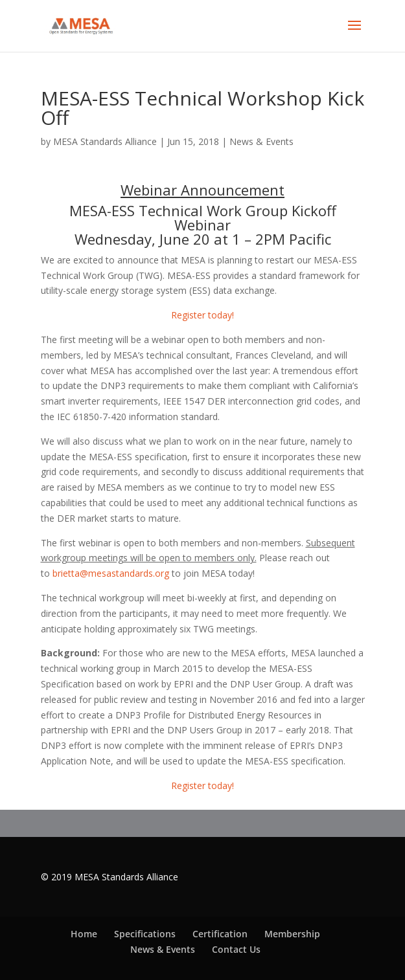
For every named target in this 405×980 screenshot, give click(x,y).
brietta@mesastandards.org (111, 573)
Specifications (145, 934)
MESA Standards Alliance (105, 141)
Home (84, 934)
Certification (220, 934)
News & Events (261, 141)
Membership (292, 934)
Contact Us (236, 949)
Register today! (202, 315)
